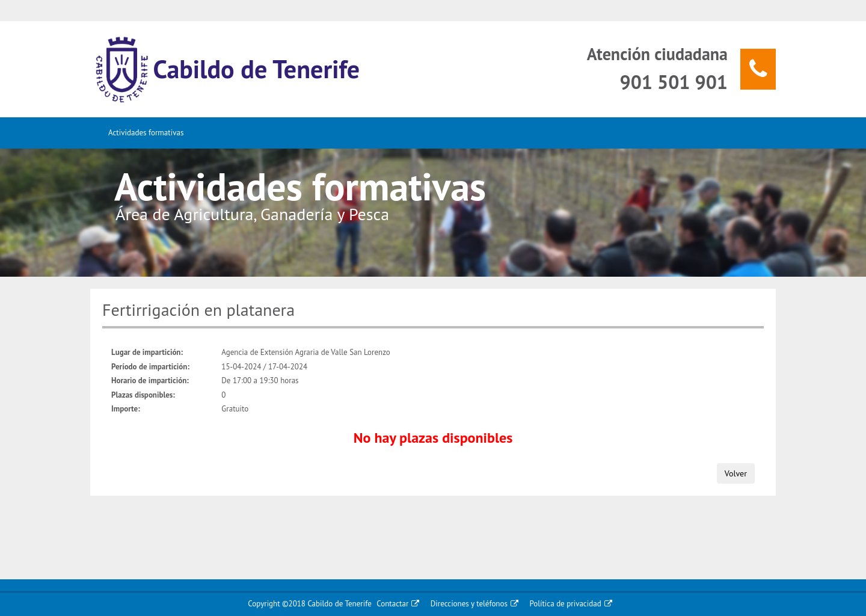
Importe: (126, 409)
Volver (736, 473)
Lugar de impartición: (147, 352)
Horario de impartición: (150, 380)
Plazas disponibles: (143, 395)
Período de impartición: (150, 367)
